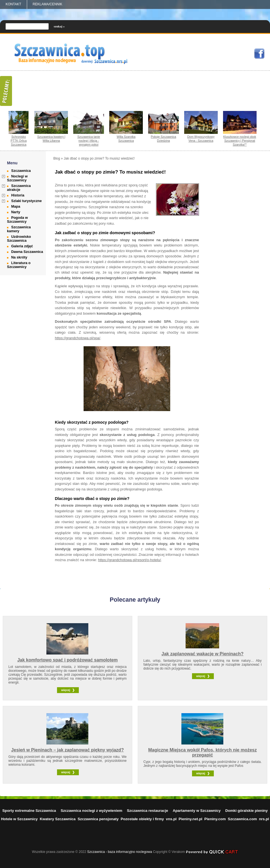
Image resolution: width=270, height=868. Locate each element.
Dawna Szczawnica (27, 252)
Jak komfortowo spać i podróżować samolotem (67, 660)
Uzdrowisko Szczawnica (19, 239)
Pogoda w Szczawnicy (17, 220)
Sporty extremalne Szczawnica (29, 811)
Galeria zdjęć (22, 246)
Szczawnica (21, 171)
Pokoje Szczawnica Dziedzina (164, 139)
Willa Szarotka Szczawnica (126, 139)
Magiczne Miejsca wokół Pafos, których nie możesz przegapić (202, 752)
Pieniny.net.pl (190, 819)
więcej (66, 690)
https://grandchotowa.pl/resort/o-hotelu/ (130, 560)
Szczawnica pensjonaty (98, 819)
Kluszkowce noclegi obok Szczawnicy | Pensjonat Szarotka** (240, 141)
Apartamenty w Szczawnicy (197, 811)
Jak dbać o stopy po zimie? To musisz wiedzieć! (99, 158)
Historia (18, 195)
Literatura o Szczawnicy (19, 265)
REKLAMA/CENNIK (48, 4)
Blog (57, 158)
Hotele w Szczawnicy (19, 819)
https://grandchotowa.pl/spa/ (77, 338)
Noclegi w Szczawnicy (17, 178)
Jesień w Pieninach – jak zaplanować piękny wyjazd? (67, 750)
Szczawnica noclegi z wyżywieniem (92, 811)
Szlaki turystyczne (26, 201)
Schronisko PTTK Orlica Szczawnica (19, 141)
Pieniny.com (215, 819)
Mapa (16, 207)
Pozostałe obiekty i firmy (142, 819)
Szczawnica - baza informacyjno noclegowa (120, 852)
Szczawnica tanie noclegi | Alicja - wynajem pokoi (89, 141)
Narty (16, 212)
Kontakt (13, 4)
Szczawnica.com (242, 819)
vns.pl (171, 819)
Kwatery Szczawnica (58, 819)
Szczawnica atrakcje (19, 188)
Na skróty (19, 257)
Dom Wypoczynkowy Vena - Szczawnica (201, 139)
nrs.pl (264, 819)
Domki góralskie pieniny (247, 811)
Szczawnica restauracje (147, 811)
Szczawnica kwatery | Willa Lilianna (51, 139)
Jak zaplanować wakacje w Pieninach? (202, 654)
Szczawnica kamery (19, 229)
